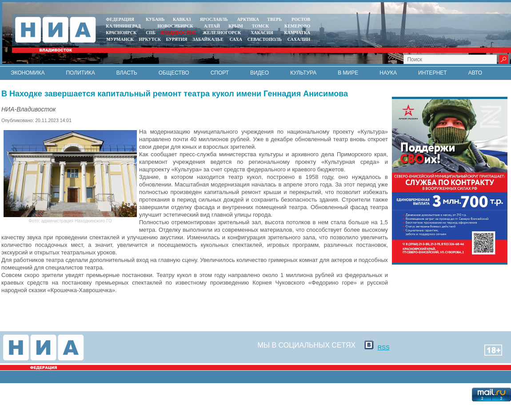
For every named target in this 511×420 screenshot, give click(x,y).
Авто (475, 73)
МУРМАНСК (120, 39)
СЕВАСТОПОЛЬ (265, 39)
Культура (303, 73)
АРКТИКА (248, 19)
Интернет (433, 73)
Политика (80, 73)
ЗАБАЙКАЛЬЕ (208, 39)
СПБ (151, 33)
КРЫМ (236, 26)
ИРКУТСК (150, 39)
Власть (127, 73)
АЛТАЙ (212, 26)
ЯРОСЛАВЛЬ (214, 19)
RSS (384, 347)
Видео (259, 73)
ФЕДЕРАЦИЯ (120, 19)
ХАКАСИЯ (261, 33)
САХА (236, 39)
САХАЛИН (299, 39)
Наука (388, 73)
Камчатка (297, 33)
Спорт (220, 73)
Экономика (28, 73)
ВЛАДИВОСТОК (178, 33)
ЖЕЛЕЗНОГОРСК (222, 33)
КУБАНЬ (155, 19)
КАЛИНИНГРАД (123, 26)
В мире (348, 73)
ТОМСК (261, 26)
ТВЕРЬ (274, 19)
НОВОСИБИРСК (176, 26)
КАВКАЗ (182, 19)
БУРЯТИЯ (176, 39)
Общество (174, 73)
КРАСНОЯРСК (121, 33)
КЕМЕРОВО (297, 26)
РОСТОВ (301, 19)
